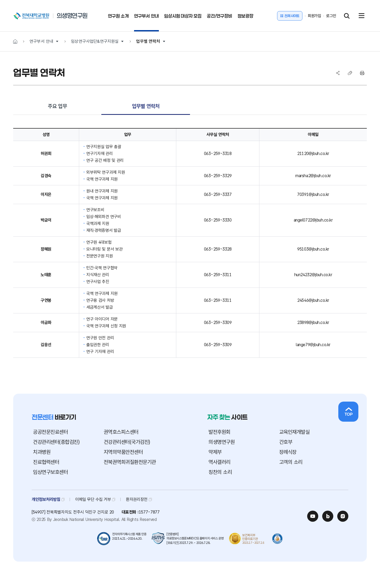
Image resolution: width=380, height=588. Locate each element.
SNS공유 (338, 73)
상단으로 (348, 412)
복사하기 (350, 73)
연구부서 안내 (41, 41)
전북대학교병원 (20, 13)
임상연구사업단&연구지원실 (95, 41)
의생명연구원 (72, 16)
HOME (15, 41)
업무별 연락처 (148, 41)
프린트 (362, 73)
